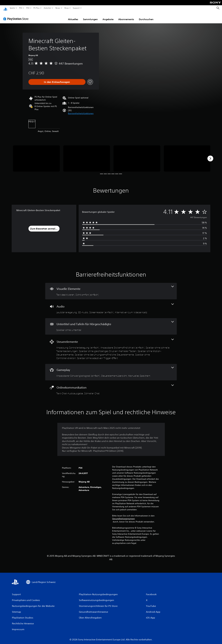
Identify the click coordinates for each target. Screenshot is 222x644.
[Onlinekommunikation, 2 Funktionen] (111, 387)
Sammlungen (90, 16)
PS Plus (36, 8)
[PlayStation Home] (5, 8)
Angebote (108, 16)
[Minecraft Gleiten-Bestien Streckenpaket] (36, 156)
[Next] (210, 156)
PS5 (21, 8)
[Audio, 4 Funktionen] (111, 306)
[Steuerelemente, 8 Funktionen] (111, 346)
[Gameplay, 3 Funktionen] (111, 369)
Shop (67, 8)
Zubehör (47, 8)
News (58, 8)
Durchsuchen (146, 16)
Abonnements (126, 16)
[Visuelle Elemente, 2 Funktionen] (111, 288)
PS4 (28, 8)
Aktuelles (73, 16)
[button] (81, 111)
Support (76, 8)
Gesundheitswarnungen (123, 516)
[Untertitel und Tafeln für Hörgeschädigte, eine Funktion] (111, 324)
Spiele (12, 8)
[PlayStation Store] (17, 16)
